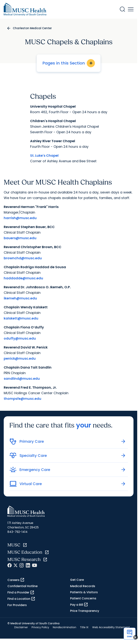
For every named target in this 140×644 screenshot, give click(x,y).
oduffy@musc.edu (20, 338)
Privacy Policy (40, 627)
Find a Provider (21, 593)
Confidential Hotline (22, 586)
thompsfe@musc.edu (22, 399)
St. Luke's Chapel (44, 155)
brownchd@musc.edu (23, 258)
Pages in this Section (69, 63)
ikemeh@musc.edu (20, 298)
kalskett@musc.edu (21, 318)
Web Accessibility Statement (111, 627)
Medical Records (83, 586)
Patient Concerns (83, 598)
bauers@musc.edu (20, 238)
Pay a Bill (79, 605)
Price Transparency (85, 611)
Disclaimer (21, 627)
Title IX (84, 627)
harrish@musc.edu (20, 218)
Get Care (77, 580)
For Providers (17, 605)
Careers (16, 580)
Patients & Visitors (84, 592)
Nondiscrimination (65, 627)
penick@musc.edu (20, 358)
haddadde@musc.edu (23, 278)
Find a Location (21, 599)
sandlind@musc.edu (22, 379)
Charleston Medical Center (32, 28)
